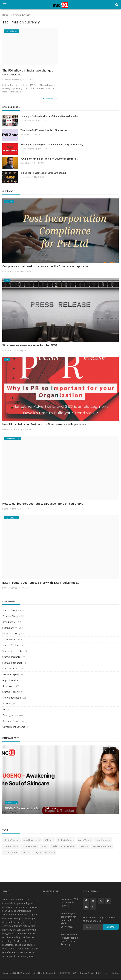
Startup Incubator (12, 657)
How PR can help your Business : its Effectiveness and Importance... (45, 425)
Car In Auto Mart (30, 846)
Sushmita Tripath (66, 840)
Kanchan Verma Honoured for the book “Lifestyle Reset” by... (69, 940)
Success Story (10, 634)
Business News (11, 721)
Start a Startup (10, 669)
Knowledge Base (12, 698)
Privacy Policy (87, 973)
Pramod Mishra (27, 120)
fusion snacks (11, 853)
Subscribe (111, 927)
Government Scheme (14, 727)
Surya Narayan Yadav (44, 853)
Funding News (10, 715)
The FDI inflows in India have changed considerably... (24, 73)
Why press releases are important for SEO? (30, 345)
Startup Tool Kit (11, 645)
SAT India (49, 840)
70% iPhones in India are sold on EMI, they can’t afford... (49, 159)
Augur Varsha (85, 840)
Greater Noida (11, 846)
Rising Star (25, 163)
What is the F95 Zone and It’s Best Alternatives (44, 131)
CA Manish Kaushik (10, 80)
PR (4, 710)
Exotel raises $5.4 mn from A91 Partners (69, 903)
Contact (115, 973)
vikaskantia (25, 135)
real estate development (64, 846)
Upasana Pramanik (11, 430)
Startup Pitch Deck (12, 663)
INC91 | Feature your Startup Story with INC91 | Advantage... (41, 583)
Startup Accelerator (13, 651)
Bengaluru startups (102, 846)
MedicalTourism (12, 840)
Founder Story (10, 616)
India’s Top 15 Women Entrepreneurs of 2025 (43, 173)
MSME (45, 846)
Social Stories (10, 640)
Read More (51, 99)
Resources (8, 686)
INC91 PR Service (10, 588)
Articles (6, 704)
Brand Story (9, 622)
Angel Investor (10, 680)
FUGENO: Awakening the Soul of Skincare (30, 809)
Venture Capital (11, 675)
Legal (106, 973)
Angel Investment (32, 840)
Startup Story (10, 628)
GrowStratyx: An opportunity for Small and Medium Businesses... (69, 920)
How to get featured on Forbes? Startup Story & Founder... (50, 116)
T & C (98, 973)
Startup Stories (11, 610)
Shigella (26, 853)
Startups (84, 846)
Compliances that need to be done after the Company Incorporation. (46, 266)
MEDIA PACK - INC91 (68, 973)
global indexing (103, 840)
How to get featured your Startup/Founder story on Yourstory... (53, 145)
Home (5, 15)
